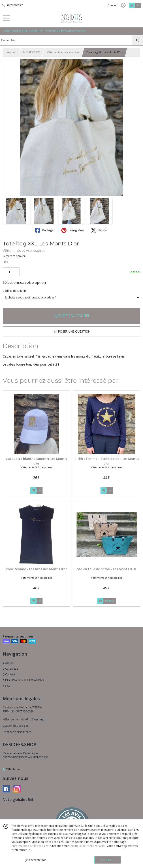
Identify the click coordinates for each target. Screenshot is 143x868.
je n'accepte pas (36, 860)
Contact (113, 5)
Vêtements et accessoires (63, 52)
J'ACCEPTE (108, 860)
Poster (99, 230)
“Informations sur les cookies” (30, 846)
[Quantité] (11, 272)
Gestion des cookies (16, 726)
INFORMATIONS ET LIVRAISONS (23, 680)
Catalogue (10, 669)
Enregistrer (73, 230)
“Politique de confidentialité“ (88, 846)
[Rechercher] (138, 40)
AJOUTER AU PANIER (72, 316)
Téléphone (11, 769)
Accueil (12, 52)
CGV (7, 686)
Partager (45, 230)
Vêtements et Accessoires (24, 251)
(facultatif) (14, 291)
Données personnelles (17, 732)
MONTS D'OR (32, 52)
